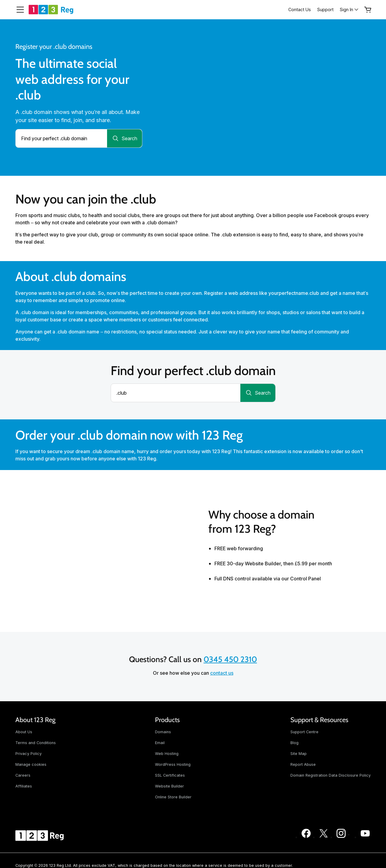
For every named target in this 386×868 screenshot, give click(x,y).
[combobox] (61, 138)
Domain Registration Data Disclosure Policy (331, 775)
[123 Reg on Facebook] (306, 837)
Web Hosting (167, 754)
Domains (163, 732)
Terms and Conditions (36, 743)
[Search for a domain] (125, 138)
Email (160, 743)
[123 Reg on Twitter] (324, 837)
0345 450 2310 (230, 659)
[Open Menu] (18, 10)
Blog (294, 743)
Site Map (299, 754)
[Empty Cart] (368, 10)
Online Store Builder (173, 797)
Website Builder (169, 786)
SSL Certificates (170, 775)
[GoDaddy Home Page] (40, 835)
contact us (222, 673)
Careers (23, 775)
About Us (24, 732)
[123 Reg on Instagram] (341, 837)
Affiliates (24, 786)
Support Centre (304, 732)
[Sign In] (350, 9)
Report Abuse (303, 764)
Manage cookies (31, 764)
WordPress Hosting (173, 764)
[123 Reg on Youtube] (365, 837)
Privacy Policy (28, 754)
